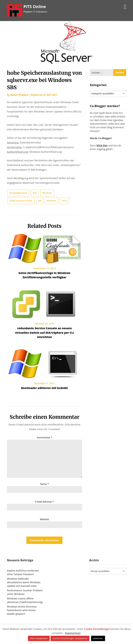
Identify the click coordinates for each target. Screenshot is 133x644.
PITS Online (35, 7)
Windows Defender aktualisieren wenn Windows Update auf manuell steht (24, 582)
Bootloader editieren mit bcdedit (45, 388)
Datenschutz (73, 633)
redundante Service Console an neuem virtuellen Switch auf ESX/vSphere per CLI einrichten (45, 333)
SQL (35, 193)
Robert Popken (19, 95)
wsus (65, 201)
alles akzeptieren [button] (39, 638)
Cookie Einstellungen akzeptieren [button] (70, 638)
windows (51, 201)
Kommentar (44, 437)
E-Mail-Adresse (45, 502)
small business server (21, 201)
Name (45, 484)
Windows (47, 193)
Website (45, 519)
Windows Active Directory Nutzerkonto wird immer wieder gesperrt (22, 610)
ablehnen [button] (98, 638)
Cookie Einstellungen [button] (97, 629)
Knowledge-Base (18, 193)
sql (40, 201)
